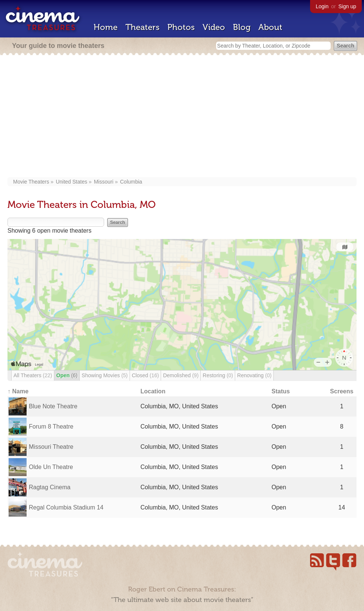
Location (153, 391)
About (270, 27)
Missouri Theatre (51, 447)
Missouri (104, 182)
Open (67, 375)
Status (281, 391)
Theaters (142, 27)
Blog (242, 27)
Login (322, 6)
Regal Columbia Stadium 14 (66, 507)
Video (214, 27)
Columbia (131, 182)
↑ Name (18, 391)
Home (106, 27)
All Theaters (33, 375)
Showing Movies (105, 375)
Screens (342, 391)
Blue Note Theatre (53, 406)
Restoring (218, 375)
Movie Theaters (31, 182)
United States (72, 182)
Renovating (254, 375)
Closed (145, 375)
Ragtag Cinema (50, 487)
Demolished (181, 375)
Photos (181, 27)
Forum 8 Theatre (51, 427)
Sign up (347, 6)
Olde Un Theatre (51, 467)
